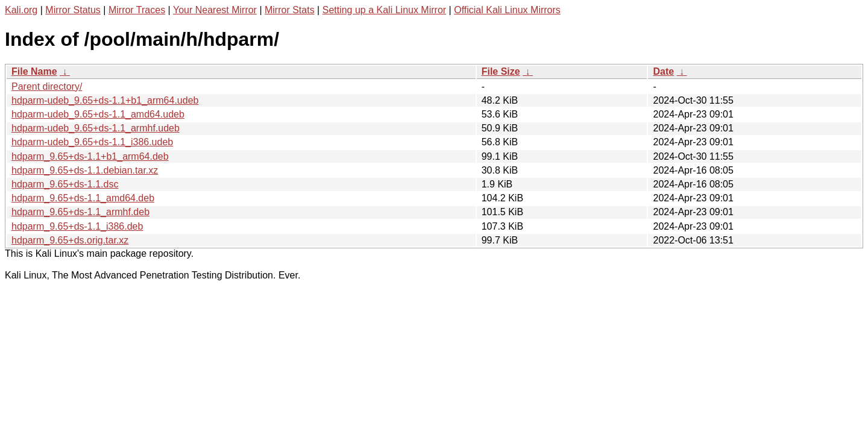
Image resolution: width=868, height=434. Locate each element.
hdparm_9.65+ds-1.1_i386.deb (77, 226)
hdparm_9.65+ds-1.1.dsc (65, 184)
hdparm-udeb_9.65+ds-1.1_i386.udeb (92, 142)
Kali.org (21, 10)
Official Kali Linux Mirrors (507, 10)
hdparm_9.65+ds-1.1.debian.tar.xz (85, 170)
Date (663, 71)
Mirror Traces (137, 10)
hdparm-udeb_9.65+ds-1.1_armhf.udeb (96, 128)
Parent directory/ (47, 86)
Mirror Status (73, 10)
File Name (34, 71)
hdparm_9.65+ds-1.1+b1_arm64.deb (90, 156)
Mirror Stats (290, 10)
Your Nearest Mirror (215, 10)
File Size (501, 71)
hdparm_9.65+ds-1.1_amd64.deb (83, 198)
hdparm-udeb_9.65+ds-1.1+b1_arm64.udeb (105, 100)
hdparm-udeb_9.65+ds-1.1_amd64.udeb (98, 114)
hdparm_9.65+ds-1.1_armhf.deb (80, 212)
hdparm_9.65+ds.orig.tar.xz (70, 240)
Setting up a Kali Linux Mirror (384, 10)
